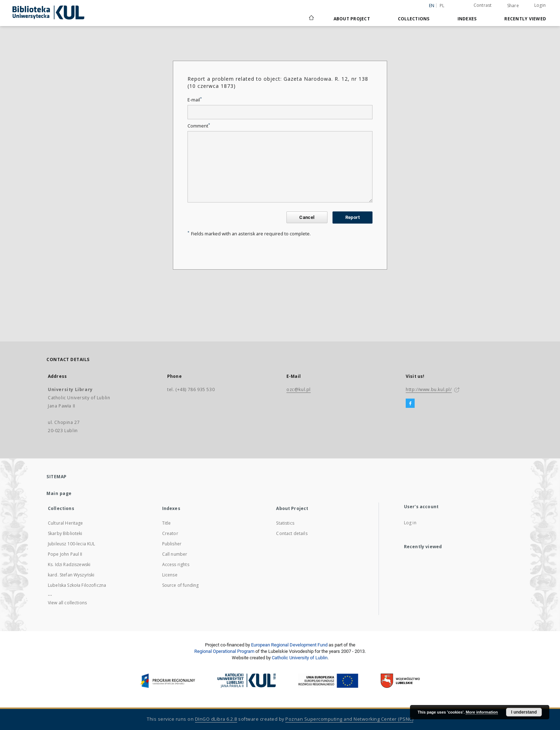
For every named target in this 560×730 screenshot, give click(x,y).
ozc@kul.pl (299, 389)
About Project (352, 19)
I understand (524, 712)
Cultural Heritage (66, 523)
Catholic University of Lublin (300, 658)
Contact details (292, 533)
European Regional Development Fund (289, 645)
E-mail (195, 100)
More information (482, 712)
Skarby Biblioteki (65, 533)
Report (352, 217)
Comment (199, 126)
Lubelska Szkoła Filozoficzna (77, 585)
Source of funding (181, 585)
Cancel (307, 217)
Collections (414, 19)
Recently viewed (525, 19)
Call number (175, 554)
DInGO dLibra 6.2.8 (216, 719)
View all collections (67, 603)
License (170, 575)
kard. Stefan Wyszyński (71, 575)
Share (513, 6)
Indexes (467, 19)
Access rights (176, 564)
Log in (410, 523)
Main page (59, 493)
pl (442, 6)
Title (167, 523)
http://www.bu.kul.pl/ (429, 389)
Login (540, 5)
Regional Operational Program (224, 651)
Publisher (172, 544)
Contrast (483, 5)
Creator (170, 533)
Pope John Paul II (65, 554)
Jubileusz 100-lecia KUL (71, 544)
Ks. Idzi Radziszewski (69, 564)
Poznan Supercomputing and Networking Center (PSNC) (349, 719)
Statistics (285, 523)
